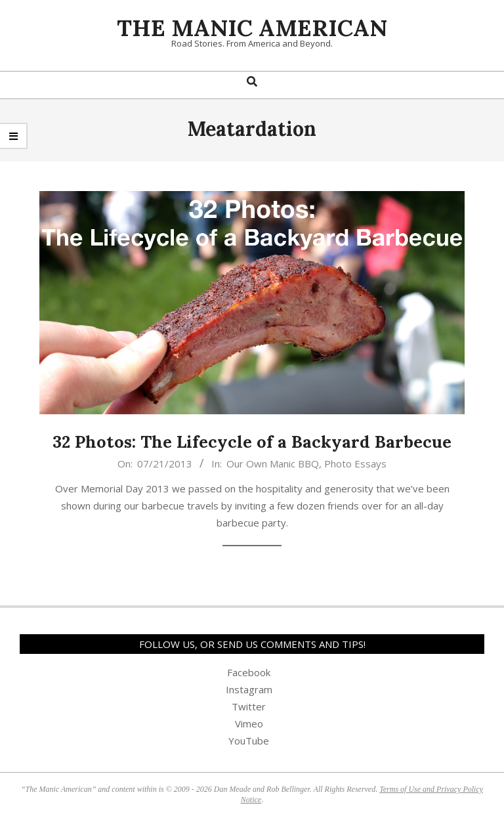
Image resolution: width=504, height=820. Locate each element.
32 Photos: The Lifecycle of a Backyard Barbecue (252, 442)
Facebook (249, 672)
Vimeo (249, 723)
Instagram (249, 689)
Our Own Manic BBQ (273, 464)
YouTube (249, 741)
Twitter (249, 706)
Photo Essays (355, 464)
